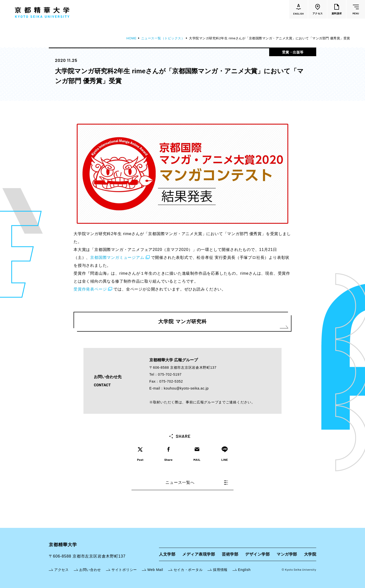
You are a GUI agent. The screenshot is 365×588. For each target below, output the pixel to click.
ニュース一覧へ (197, 482)
